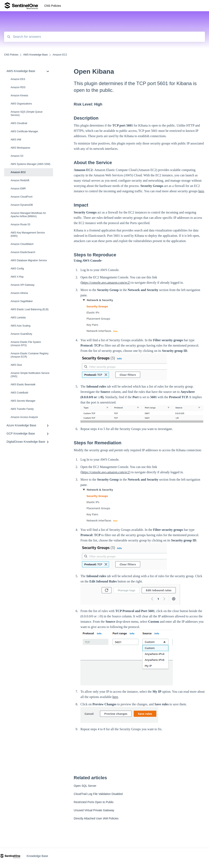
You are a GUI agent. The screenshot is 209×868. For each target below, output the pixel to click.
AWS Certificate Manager (24, 131)
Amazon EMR (18, 189)
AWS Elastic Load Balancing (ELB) (30, 309)
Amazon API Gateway (23, 285)
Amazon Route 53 (20, 225)
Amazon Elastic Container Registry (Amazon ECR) (29, 355)
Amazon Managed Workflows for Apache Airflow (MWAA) (28, 215)
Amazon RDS (18, 87)
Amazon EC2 (18, 172)
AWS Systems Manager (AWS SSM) (30, 164)
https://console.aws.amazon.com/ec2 (106, 283)
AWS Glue (16, 365)
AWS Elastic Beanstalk (23, 385)
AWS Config (17, 269)
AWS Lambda (18, 318)
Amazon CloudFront (22, 197)
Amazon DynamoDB (22, 205)
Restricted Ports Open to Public (94, 802)
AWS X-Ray (17, 277)
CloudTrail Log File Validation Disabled (98, 794)
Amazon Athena (19, 293)
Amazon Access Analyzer (24, 417)
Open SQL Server (85, 786)
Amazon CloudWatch (22, 244)
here (201, 191)
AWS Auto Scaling (21, 326)
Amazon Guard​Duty (21, 334)
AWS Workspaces (20, 148)
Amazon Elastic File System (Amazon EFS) (26, 344)
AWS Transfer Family (22, 409)
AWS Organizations (21, 104)
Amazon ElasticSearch (23, 252)
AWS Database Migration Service (29, 260)
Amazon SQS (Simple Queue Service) (27, 113)
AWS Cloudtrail (19, 123)
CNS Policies (53, 6)
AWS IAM (16, 140)
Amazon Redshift (20, 180)
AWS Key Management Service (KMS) (28, 234)
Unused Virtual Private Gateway (94, 810)
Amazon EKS (18, 79)
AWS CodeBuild (19, 393)
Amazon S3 (17, 156)
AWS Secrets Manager (23, 401)
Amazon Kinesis (19, 96)
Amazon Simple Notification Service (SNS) (30, 375)
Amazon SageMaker (22, 301)
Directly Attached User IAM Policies (96, 818)
